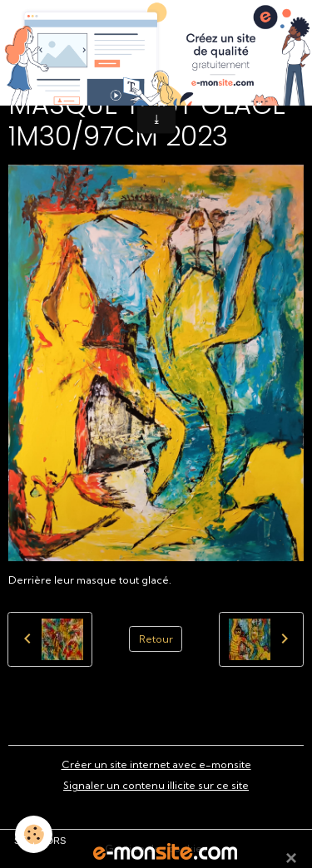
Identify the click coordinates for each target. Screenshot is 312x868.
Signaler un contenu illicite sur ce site (156, 785)
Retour (156, 639)
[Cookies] (34, 834)
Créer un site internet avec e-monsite (156, 764)
